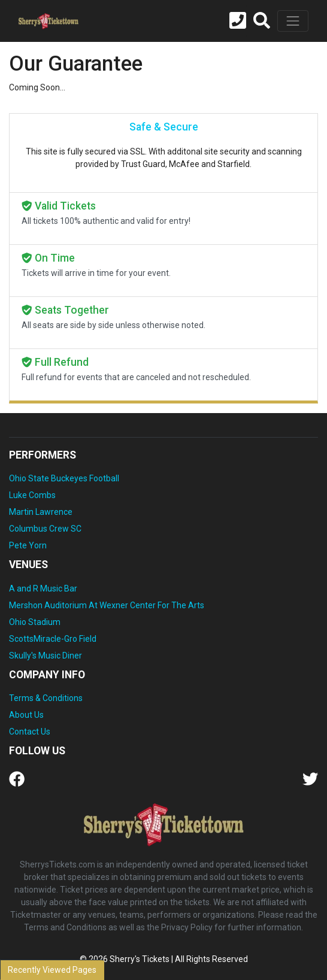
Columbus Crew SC (45, 529)
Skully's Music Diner (46, 656)
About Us (26, 715)
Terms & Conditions (46, 698)
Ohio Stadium (35, 622)
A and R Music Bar (43, 588)
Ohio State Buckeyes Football (64, 478)
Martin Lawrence (41, 512)
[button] (262, 21)
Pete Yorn (28, 545)
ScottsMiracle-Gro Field (53, 639)
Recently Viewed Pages (52, 970)
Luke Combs (32, 495)
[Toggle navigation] (293, 21)
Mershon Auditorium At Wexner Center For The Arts (107, 605)
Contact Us (30, 732)
